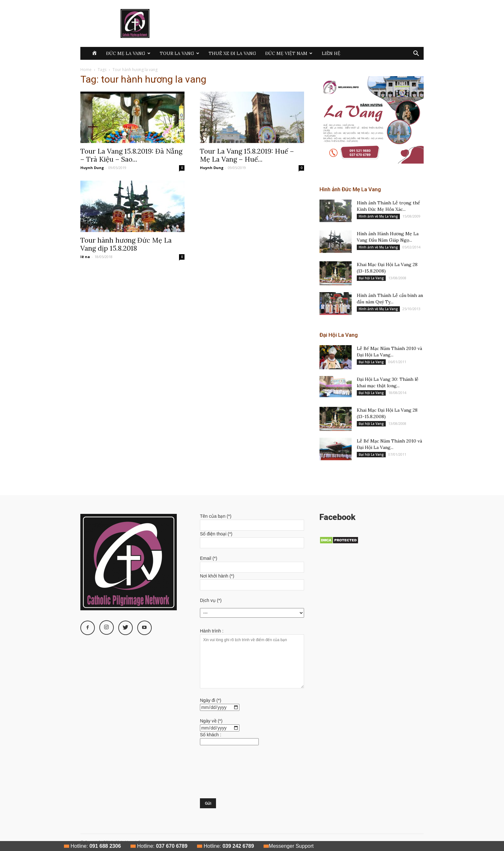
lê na (85, 257)
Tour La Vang (180, 53)
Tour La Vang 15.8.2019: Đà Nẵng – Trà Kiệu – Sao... (131, 155)
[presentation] (226, 775)
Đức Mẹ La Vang (128, 53)
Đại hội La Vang (371, 278)
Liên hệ (331, 53)
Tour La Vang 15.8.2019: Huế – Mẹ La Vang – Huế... (247, 155)
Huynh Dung (92, 168)
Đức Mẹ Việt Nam (289, 53)
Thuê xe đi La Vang (232, 53)
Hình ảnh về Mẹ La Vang (378, 216)
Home (86, 70)
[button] (416, 54)
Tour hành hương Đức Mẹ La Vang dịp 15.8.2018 (126, 244)
